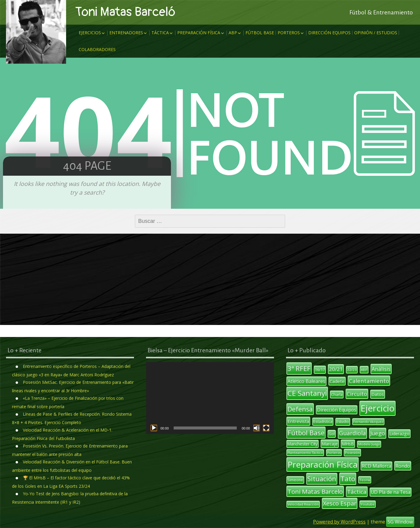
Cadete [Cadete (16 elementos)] (337, 381)
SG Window (400, 522)
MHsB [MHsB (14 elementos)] (348, 444)
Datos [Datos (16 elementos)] (378, 394)
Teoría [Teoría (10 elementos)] (365, 480)
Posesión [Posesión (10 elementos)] (352, 452)
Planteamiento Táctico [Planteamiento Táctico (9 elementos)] (305, 453)
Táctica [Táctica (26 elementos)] (357, 492)
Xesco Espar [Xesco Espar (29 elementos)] (340, 503)
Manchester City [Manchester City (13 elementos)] (303, 444)
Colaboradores (97, 49)
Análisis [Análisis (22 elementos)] (381, 369)
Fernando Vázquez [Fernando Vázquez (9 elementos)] (368, 422)
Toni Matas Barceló (125, 12)
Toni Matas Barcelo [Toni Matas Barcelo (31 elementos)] (315, 491)
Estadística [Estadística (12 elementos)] (323, 421)
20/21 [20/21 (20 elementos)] (336, 369)
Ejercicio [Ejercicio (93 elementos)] (377, 408)
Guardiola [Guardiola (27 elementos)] (352, 433)
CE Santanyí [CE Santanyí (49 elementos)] (307, 393)
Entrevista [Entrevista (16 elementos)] (298, 421)
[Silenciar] (257, 428)
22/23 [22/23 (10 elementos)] (352, 370)
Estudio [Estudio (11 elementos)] (343, 422)
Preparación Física (199, 33)
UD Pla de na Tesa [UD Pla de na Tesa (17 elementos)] (391, 492)
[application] (210, 398)
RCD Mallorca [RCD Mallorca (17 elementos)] (376, 466)
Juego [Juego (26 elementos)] (378, 433)
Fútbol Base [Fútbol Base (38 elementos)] (306, 432)
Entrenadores (126, 33)
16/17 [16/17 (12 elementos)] (320, 369)
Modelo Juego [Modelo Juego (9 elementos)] (369, 444)
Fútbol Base (260, 33)
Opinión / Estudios (376, 33)
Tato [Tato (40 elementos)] (348, 479)
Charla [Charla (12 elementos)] (337, 394)
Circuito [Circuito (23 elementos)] (357, 394)
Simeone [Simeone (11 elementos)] (295, 480)
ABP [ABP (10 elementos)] (364, 370)
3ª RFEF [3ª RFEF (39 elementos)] (299, 368)
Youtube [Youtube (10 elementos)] (368, 504)
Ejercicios (90, 33)
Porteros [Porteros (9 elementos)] (334, 453)
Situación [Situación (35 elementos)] (322, 479)
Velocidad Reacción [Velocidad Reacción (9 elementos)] (303, 504)
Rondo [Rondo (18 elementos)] (403, 466)
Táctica (160, 33)
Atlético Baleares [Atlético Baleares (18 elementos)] (306, 381)
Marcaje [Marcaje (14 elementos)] (330, 444)
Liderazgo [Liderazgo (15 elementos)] (399, 433)
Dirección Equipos (329, 33)
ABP (233, 33)
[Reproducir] (154, 428)
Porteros (289, 33)
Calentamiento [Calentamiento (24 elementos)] (369, 381)
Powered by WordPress (339, 522)
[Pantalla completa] (266, 428)
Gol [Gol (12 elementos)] (332, 434)
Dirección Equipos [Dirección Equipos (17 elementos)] (337, 410)
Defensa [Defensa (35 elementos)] (300, 409)
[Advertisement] (210, 279)
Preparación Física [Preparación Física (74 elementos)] (323, 464)
